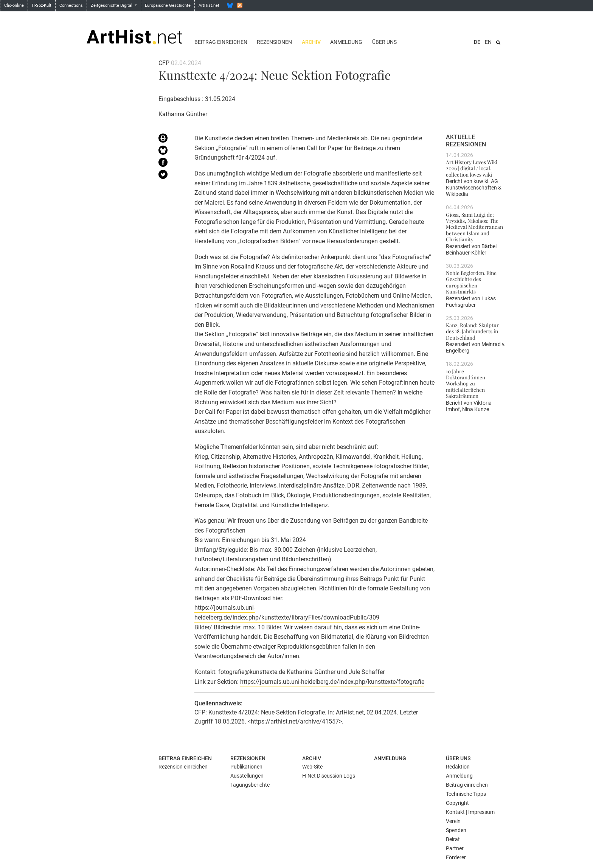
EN (488, 42)
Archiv (311, 42)
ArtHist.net (209, 5)
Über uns (384, 42)
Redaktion (458, 767)
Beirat (453, 839)
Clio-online (14, 5)
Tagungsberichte (250, 785)
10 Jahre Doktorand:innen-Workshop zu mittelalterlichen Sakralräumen (467, 383)
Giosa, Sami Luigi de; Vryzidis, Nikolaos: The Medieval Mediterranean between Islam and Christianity (474, 227)
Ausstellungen (247, 776)
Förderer (456, 857)
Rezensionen (274, 42)
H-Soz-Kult (42, 5)
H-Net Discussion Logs (329, 776)
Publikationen (246, 767)
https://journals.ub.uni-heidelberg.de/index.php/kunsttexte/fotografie (332, 682)
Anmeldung (346, 42)
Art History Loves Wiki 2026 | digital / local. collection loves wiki (472, 168)
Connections (71, 5)
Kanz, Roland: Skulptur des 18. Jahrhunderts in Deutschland (472, 331)
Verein (453, 821)
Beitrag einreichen (221, 42)
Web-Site (312, 767)
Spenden (456, 830)
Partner (455, 848)
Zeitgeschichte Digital (112, 5)
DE (477, 42)
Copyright (457, 803)
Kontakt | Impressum (470, 812)
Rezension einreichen (183, 767)
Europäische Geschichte (168, 5)
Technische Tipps (466, 794)
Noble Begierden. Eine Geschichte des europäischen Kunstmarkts (471, 282)
